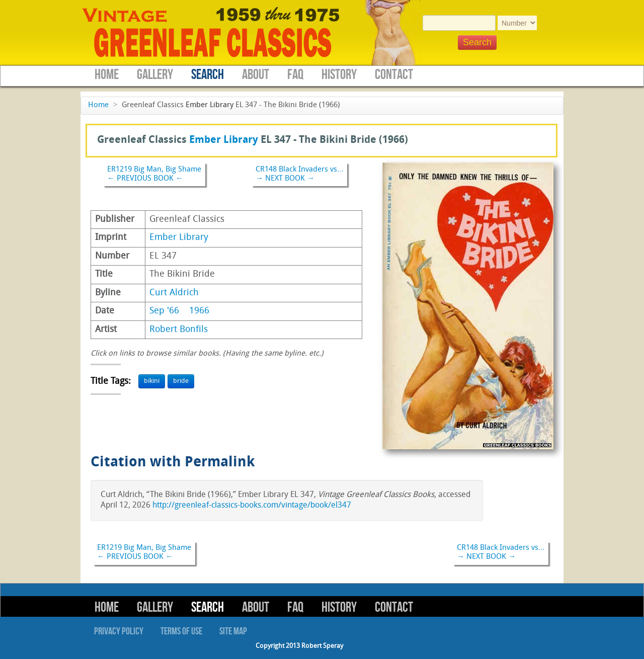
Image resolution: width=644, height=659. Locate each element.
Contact (394, 75)
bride (181, 381)
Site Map (233, 631)
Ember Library (210, 105)
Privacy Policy (119, 631)
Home (107, 75)
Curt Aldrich (174, 293)
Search (208, 75)
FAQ (295, 75)
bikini (152, 381)
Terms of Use (181, 631)
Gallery (155, 75)
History (339, 75)
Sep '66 (164, 311)
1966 (199, 311)
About (256, 75)
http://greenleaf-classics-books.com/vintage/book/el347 (252, 506)
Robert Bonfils (179, 330)
